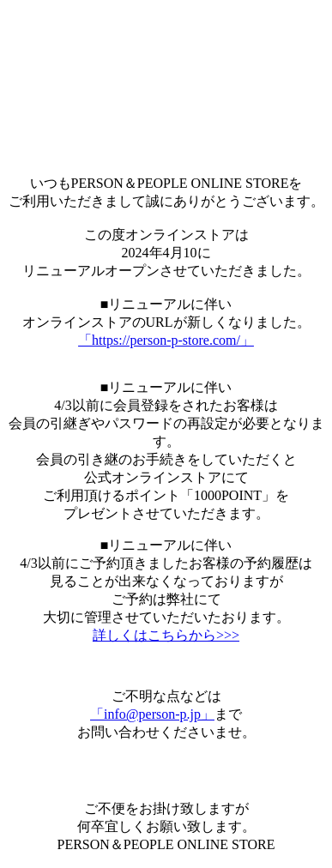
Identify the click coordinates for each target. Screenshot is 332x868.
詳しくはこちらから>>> (166, 635)
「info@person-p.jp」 (152, 714)
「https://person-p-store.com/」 (166, 340)
